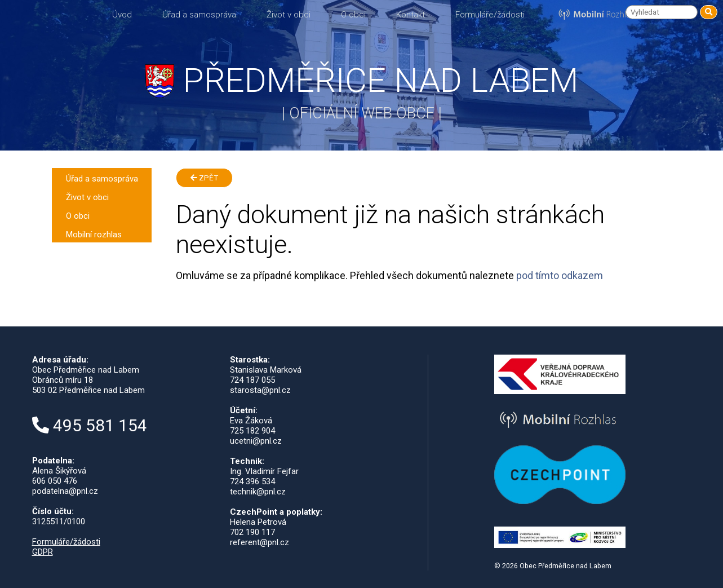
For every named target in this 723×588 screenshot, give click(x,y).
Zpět (204, 178)
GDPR (43, 552)
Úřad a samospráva (199, 15)
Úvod (122, 15)
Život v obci (289, 15)
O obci (353, 15)
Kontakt (411, 15)
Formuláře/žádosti (490, 15)
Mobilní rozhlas (94, 235)
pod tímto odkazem (560, 275)
